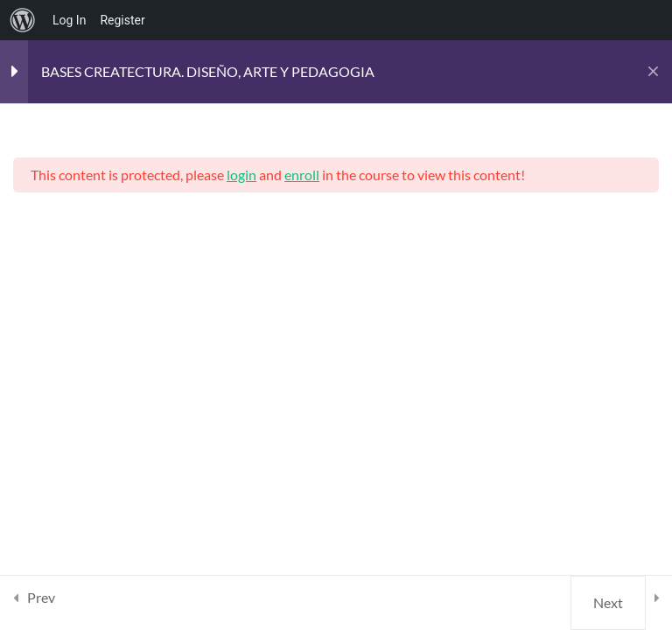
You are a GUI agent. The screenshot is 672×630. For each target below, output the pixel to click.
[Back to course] (653, 72)
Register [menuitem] (122, 20)
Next (608, 602)
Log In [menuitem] (69, 20)
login (241, 175)
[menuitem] (23, 20)
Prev (41, 597)
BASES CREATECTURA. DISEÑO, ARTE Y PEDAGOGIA (208, 71)
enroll (302, 175)
